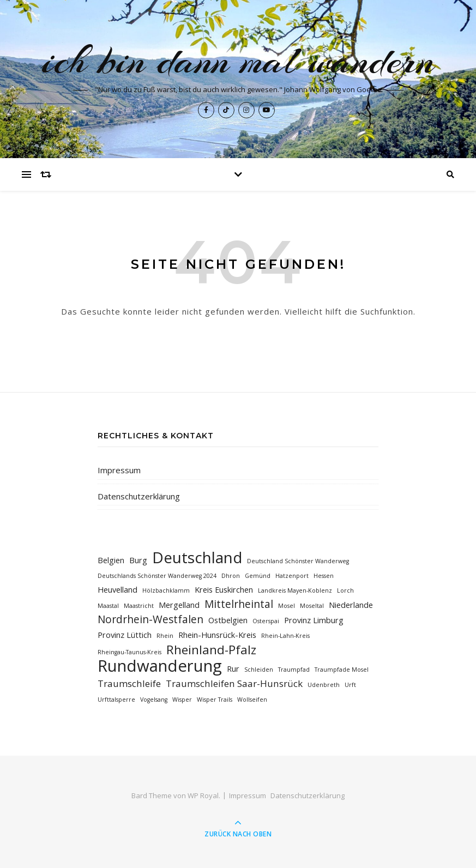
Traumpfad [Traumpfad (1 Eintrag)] (294, 670)
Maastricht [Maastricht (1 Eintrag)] (139, 606)
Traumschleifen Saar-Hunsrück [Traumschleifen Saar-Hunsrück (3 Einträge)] (234, 683)
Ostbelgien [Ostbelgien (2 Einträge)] (228, 620)
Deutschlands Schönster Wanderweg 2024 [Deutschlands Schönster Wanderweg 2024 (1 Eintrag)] (157, 576)
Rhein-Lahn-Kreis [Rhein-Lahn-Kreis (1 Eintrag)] (285, 636)
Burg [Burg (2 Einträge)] (138, 560)
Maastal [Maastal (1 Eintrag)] (108, 606)
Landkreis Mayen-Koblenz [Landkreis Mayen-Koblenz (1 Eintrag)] (295, 590)
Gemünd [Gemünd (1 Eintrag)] (258, 576)
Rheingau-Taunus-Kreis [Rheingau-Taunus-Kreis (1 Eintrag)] (129, 652)
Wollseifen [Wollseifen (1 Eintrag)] (252, 700)
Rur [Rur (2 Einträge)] (233, 669)
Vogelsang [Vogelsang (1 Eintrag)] (154, 700)
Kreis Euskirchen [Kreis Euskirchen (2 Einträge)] (224, 590)
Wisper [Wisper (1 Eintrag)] (182, 700)
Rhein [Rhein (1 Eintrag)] (165, 636)
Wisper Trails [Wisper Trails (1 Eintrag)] (215, 700)
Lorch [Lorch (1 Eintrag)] (345, 590)
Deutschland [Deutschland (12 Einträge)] (197, 557)
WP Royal (203, 795)
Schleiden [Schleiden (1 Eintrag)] (259, 670)
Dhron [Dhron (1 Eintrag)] (231, 576)
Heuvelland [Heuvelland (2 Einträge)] (118, 590)
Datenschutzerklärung (139, 496)
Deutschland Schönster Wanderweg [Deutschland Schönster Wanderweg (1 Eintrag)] (298, 561)
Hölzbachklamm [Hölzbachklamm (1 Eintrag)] (166, 590)
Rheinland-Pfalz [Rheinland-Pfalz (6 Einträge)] (211, 650)
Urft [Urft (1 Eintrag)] (350, 685)
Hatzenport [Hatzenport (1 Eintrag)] (292, 576)
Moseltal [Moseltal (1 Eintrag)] (312, 606)
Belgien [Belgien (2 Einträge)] (111, 560)
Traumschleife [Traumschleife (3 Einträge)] (129, 683)
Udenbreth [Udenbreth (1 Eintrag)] (324, 685)
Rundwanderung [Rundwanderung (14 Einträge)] (160, 666)
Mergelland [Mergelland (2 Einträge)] (179, 605)
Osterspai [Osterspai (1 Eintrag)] (266, 621)
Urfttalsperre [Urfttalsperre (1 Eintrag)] (116, 700)
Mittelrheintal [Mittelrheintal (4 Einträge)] (239, 604)
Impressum (119, 470)
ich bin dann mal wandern (238, 61)
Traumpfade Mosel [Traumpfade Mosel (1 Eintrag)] (342, 670)
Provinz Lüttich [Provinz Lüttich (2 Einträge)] (125, 635)
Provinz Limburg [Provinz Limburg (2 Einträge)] (314, 620)
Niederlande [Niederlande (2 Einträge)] (351, 605)
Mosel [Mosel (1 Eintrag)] (287, 606)
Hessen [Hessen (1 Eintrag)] (324, 576)
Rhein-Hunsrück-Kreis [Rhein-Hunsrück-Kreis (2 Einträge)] (217, 635)
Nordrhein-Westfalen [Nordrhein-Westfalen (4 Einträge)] (150, 620)
